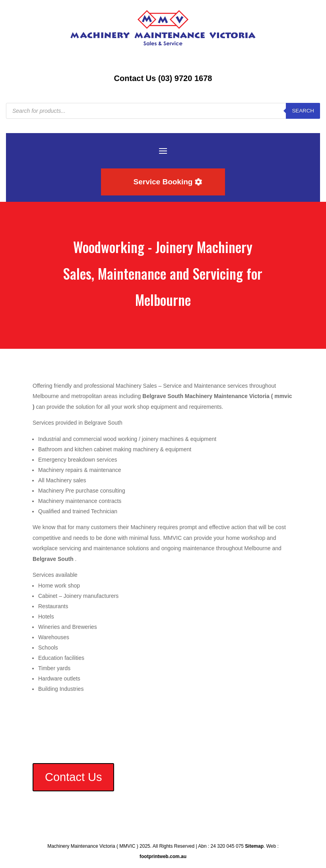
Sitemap (254, 846)
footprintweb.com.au (163, 856)
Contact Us (73, 777)
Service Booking (163, 182)
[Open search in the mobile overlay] (163, 111)
